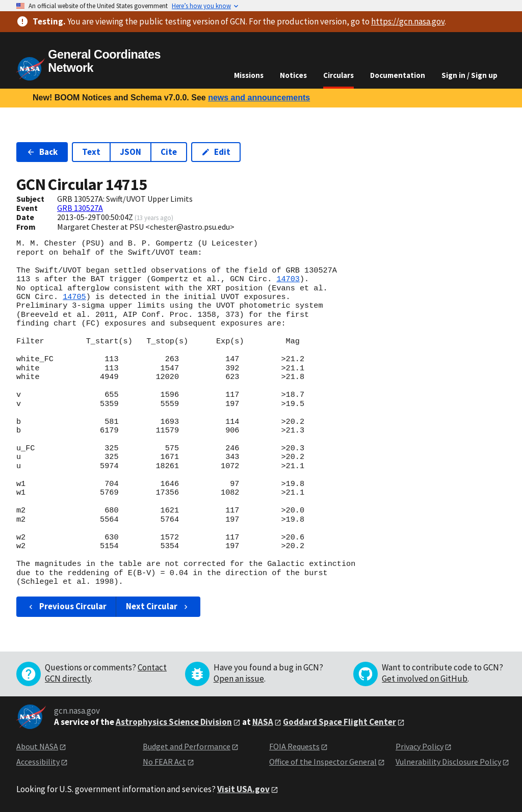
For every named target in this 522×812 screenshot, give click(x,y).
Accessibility (38, 762)
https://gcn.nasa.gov (408, 21)
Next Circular (158, 606)
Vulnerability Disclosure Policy (448, 762)
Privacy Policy (420, 746)
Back (42, 152)
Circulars (338, 75)
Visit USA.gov (243, 789)
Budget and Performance (187, 746)
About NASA (37, 746)
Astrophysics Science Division (174, 722)
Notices (293, 75)
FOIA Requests (294, 746)
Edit (216, 152)
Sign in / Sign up (469, 75)
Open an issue (239, 679)
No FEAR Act (164, 762)
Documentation (398, 75)
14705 (74, 297)
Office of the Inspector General (323, 762)
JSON (130, 152)
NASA (263, 722)
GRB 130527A (80, 208)
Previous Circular (67, 606)
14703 (288, 279)
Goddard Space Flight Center (340, 722)
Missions (249, 75)
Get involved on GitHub (425, 679)
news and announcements (259, 98)
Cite (169, 152)
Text (91, 152)
